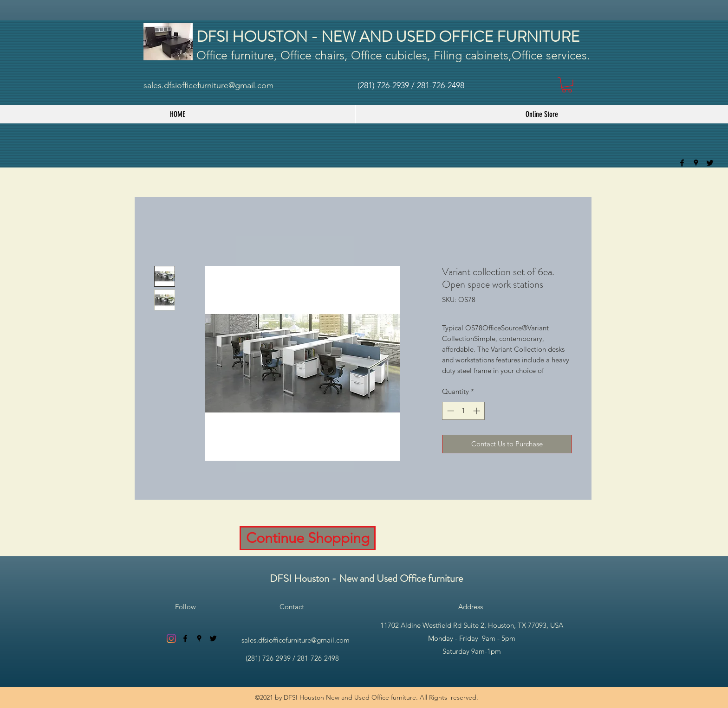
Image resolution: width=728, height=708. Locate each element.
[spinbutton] (464, 411)
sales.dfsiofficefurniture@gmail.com (208, 85)
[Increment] (478, 411)
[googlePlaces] (696, 163)
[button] (567, 85)
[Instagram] (171, 638)
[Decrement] (450, 411)
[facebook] (682, 163)
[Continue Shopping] (308, 538)
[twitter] (710, 163)
